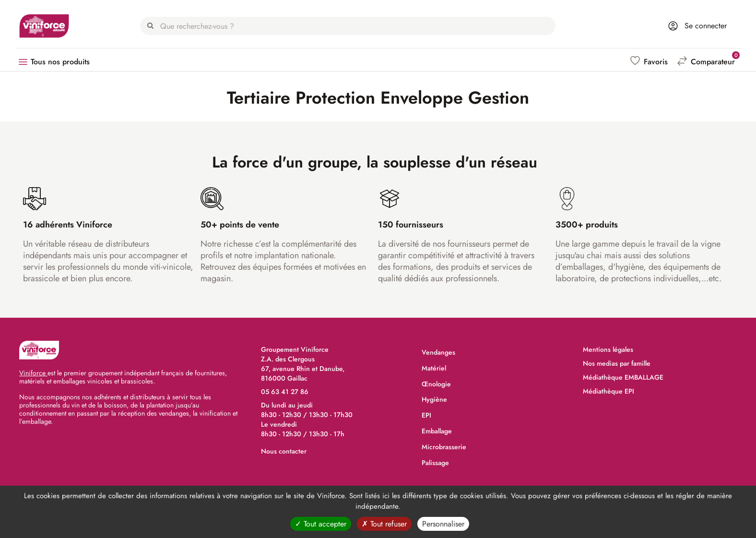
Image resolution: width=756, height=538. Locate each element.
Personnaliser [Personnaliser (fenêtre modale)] (443, 524)
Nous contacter (284, 451)
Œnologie (436, 384)
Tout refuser (384, 524)
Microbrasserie (444, 447)
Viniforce (33, 373)
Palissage (435, 463)
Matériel (434, 368)
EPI (426, 415)
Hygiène (434, 399)
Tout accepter (321, 524)
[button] (650, 62)
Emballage (437, 431)
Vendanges (438, 352)
